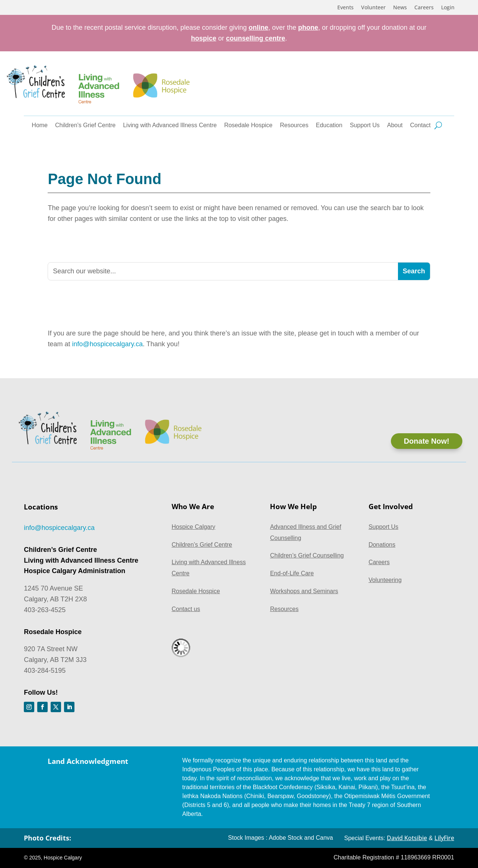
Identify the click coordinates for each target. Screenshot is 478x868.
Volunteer (373, 8)
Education (329, 126)
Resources (294, 126)
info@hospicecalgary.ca (107, 344)
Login (448, 8)
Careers (424, 8)
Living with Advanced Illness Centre (170, 126)
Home (40, 126)
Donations (382, 545)
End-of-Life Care (292, 573)
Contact (420, 126)
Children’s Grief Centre (85, 126)
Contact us (186, 609)
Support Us (365, 126)
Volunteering (385, 580)
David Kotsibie (407, 838)
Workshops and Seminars (304, 591)
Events (345, 8)
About (395, 126)
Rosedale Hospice (248, 126)
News (400, 8)
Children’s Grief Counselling (307, 555)
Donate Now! (427, 441)
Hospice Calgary (193, 527)
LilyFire (444, 838)
